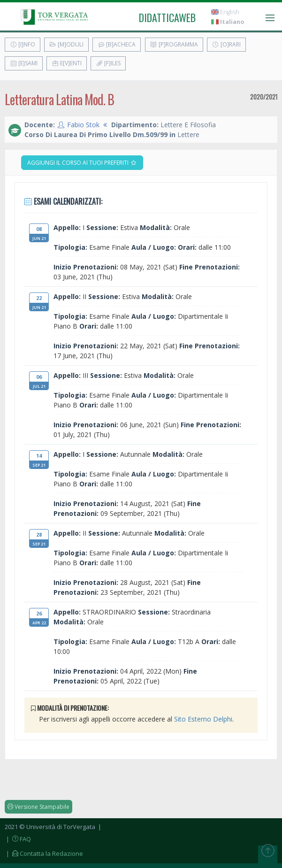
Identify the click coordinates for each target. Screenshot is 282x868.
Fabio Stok (83, 125)
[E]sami (24, 63)
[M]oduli (66, 44)
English (225, 12)
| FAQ (18, 839)
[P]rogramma (174, 44)
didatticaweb (167, 17)
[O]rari (226, 44)
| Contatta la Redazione (44, 853)
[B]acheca (117, 44)
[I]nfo (23, 44)
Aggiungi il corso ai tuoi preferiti (82, 163)
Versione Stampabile (38, 807)
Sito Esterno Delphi (203, 719)
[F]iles (108, 63)
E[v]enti (67, 63)
